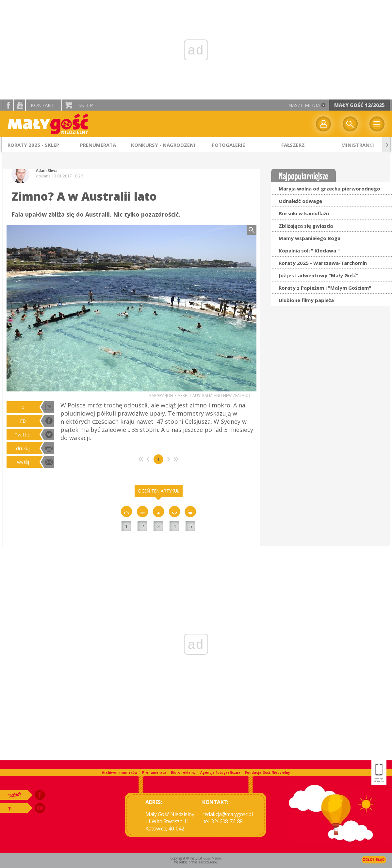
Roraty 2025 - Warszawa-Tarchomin (323, 263)
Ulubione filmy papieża (306, 300)
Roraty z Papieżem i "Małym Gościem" (325, 288)
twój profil (323, 124)
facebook (8, 105)
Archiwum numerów (120, 772)
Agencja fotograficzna (220, 772)
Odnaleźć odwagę (300, 201)
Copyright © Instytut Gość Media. (196, 858)
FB (23, 421)
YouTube (20, 105)
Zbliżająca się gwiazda (306, 226)
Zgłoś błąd (374, 860)
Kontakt (42, 105)
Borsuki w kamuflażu (304, 213)
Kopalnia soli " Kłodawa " (309, 251)
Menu (377, 124)
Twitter (23, 434)
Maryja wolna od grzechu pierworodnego (329, 189)
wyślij (23, 462)
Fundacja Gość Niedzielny (268, 772)
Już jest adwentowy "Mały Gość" (318, 275)
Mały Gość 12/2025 (359, 105)
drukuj (23, 448)
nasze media (304, 105)
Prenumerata (154, 772)
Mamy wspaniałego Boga (310, 238)
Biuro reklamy (183, 772)
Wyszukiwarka (350, 124)
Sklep (86, 105)
